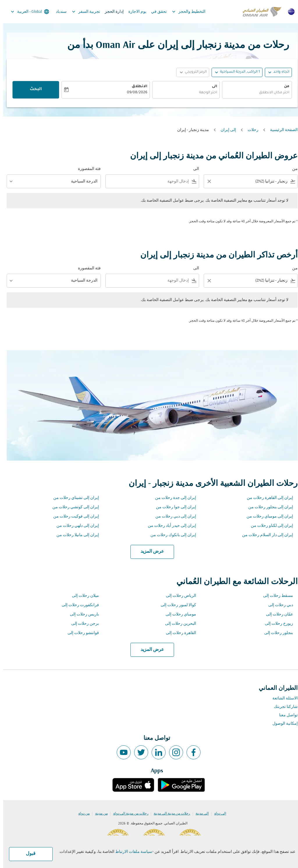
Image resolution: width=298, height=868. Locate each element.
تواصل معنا (285, 715)
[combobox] (254, 93)
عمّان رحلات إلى (276, 614)
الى (211, 87)
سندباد (58, 12)
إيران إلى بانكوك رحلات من (170, 535)
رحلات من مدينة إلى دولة (128, 814)
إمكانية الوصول (282, 724)
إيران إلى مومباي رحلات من (267, 517)
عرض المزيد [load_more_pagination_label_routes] (149, 552)
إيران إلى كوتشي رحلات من (72, 507)
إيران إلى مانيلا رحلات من (74, 535)
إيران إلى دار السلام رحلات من (264, 535)
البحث (33, 90)
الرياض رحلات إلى (178, 596)
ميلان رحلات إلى (82, 596)
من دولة (81, 814)
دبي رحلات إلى (277, 605)
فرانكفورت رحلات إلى (77, 605)
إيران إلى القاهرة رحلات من (267, 498)
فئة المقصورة (86, 169)
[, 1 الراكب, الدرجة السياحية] (237, 72)
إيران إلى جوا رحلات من (173, 507)
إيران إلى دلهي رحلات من (74, 526)
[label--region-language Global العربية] (26, 12)
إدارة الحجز (111, 12)
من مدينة (98, 814)
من (283, 87)
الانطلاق (136, 87)
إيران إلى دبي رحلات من (173, 517)
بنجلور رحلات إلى (275, 633)
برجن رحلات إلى (82, 624)
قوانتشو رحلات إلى (80, 633)
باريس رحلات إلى (81, 614)
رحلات (250, 130)
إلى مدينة (199, 814)
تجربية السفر (81, 12)
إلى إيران (225, 130)
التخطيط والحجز (184, 12)
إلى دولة (217, 814)
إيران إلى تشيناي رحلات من (73, 498)
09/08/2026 (134, 93)
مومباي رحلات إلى (178, 614)
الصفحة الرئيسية (281, 130)
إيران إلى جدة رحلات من (172, 498)
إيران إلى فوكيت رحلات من (73, 517)
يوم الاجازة (134, 12)
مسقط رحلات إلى (275, 596)
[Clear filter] (206, 181)
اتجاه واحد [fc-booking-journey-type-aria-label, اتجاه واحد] (278, 72)
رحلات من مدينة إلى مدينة (169, 814)
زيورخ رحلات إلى (276, 624)
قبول (28, 854)
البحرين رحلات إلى (177, 624)
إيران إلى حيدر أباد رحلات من (169, 526)
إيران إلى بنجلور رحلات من (267, 507)
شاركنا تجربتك (283, 707)
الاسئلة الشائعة (282, 698)
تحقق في (156, 12)
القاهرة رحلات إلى (178, 633)
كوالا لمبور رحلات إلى (175, 605)
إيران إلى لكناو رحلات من (269, 526)
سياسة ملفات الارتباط (131, 852)
